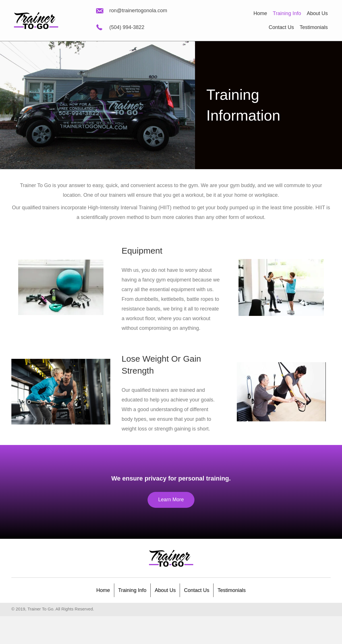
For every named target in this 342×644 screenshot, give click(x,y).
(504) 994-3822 (127, 27)
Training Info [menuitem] (132, 590)
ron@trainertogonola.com (138, 11)
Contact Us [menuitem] (197, 590)
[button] (171, 500)
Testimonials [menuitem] (232, 590)
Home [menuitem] (103, 590)
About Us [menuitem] (165, 590)
